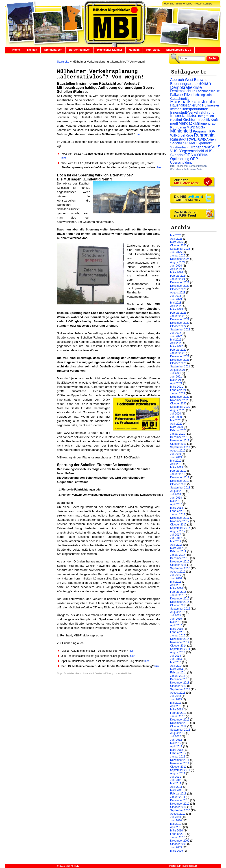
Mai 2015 (176, 622)
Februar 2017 (178, 551)
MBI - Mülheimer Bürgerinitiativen (188, 166)
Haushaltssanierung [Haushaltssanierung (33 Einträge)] (186, 105)
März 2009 (177, 851)
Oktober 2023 (178, 289)
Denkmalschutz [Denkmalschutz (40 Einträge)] (183, 91)
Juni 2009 (176, 847)
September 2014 (180, 649)
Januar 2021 (178, 393)
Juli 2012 (176, 736)
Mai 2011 (176, 783)
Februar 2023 (178, 313)
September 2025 (180, 249)
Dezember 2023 (180, 282)
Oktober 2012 (178, 726)
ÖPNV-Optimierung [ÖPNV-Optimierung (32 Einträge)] (189, 157)
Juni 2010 (176, 820)
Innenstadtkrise (123, 673)
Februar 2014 (178, 673)
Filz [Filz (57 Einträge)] (187, 95)
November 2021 (180, 360)
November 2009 (180, 841)
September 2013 (180, 689)
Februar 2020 (178, 430)
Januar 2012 (178, 757)
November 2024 (180, 259)
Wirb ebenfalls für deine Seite (186, 169)
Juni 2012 (176, 740)
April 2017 (176, 545)
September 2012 (180, 730)
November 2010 (180, 804)
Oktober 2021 (178, 363)
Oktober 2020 (178, 404)
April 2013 (176, 706)
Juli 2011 (176, 777)
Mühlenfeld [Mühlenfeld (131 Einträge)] (181, 131)
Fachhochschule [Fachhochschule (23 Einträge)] (208, 91)
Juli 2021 (176, 373)
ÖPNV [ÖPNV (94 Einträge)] (190, 155)
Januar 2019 (178, 474)
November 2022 (180, 323)
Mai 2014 (176, 662)
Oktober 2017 (178, 525)
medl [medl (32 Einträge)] (174, 123)
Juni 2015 (176, 619)
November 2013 (180, 683)
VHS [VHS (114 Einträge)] (216, 147)
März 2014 (177, 669)
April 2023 (176, 306)
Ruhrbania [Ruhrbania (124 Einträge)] (204, 135)
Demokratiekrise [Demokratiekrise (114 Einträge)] (186, 87)
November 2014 (180, 642)
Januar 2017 (178, 555)
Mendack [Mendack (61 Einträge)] (186, 123)
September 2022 (180, 330)
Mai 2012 (176, 743)
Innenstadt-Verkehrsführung (98, 673)
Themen (32, 50)
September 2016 (180, 568)
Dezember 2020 (180, 397)
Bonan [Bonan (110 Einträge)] (205, 83)
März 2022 (177, 346)
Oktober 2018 (178, 484)
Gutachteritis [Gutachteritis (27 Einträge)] (180, 99)
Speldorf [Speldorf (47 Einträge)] (205, 143)
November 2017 (180, 521)
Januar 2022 (178, 353)
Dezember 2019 (180, 437)
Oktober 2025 (178, 245)
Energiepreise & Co (179, 50)
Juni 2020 (176, 417)
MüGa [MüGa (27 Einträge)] (201, 127)
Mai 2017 (176, 541)
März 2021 (177, 387)
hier (138, 134)
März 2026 (177, 242)
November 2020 (180, 400)
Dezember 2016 (180, 558)
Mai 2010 (176, 824)
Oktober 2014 (178, 646)
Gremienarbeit (53, 50)
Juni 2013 (176, 699)
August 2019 (178, 451)
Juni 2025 (176, 252)
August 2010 (178, 814)
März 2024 (177, 272)
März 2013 (177, 710)
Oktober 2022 (178, 326)
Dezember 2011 (180, 760)
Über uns (169, 4)
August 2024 (178, 262)
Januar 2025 (178, 256)
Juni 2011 (176, 780)
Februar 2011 (178, 794)
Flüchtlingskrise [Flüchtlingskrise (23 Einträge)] (202, 95)
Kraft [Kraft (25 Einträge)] (214, 120)
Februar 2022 (178, 350)
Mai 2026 (176, 235)
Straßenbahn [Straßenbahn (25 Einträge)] (180, 147)
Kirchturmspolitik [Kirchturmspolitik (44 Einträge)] (196, 120)
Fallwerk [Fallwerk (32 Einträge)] (177, 95)
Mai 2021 (176, 380)
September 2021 (180, 367)
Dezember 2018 (180, 477)
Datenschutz (190, 866)
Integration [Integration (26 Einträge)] (206, 116)
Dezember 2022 (180, 319)
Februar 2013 (178, 713)
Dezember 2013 (180, 679)
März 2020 (177, 427)
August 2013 (178, 693)
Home (16, 50)
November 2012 (180, 723)
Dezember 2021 (180, 356)
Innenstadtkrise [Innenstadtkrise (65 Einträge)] (184, 116)
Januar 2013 (178, 716)
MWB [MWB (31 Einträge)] (191, 127)
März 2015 (177, 629)
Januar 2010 (178, 837)
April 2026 (176, 239)
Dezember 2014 (180, 639)
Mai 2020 (176, 420)
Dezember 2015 (180, 599)
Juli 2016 (176, 575)
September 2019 (180, 447)
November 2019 (180, 441)
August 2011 (178, 773)
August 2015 (178, 612)
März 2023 (177, 309)
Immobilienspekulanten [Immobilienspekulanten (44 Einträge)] (189, 109)
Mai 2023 (176, 303)
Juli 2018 (176, 494)
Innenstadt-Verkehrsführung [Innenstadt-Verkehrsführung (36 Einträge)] (192, 112)
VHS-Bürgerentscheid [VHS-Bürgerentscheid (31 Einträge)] (187, 151)
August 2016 (178, 572)
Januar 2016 (178, 595)
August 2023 (178, 293)
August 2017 (178, 531)
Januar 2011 (178, 797)
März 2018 (177, 508)
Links (189, 4)
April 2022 (176, 343)
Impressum (175, 866)
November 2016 (180, 562)
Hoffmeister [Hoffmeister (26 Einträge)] (211, 105)
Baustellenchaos (73, 673)
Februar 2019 (178, 471)
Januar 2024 (178, 279)
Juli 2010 (176, 817)
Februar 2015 (178, 632)
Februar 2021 (178, 390)
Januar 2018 (178, 514)
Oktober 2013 (178, 686)
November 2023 (180, 286)
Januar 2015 (178, 636)
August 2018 (178, 491)
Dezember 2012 (180, 720)
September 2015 (180, 609)
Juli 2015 (176, 615)
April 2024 (176, 269)
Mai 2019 (176, 461)
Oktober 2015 (178, 605)
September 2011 (180, 770)
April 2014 (176, 666)
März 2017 (177, 548)
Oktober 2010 (178, 807)
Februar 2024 (178, 276)
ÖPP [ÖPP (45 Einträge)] (194, 159)
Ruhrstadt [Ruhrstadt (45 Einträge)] (178, 139)
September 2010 (180, 810)
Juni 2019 (176, 457)
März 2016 (177, 588)
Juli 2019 (176, 454)
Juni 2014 (176, 659)
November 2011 (180, 763)
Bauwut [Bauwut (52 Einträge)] (200, 80)
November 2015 (180, 602)
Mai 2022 (176, 340)
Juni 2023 (176, 299)
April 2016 (176, 585)
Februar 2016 (178, 592)
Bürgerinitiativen (80, 50)
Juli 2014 (176, 656)
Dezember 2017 (180, 518)
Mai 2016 (176, 582)
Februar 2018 (178, 511)
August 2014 (178, 652)
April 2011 (176, 787)
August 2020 (178, 410)
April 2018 (176, 504)
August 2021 (178, 370)
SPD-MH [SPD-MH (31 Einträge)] (190, 143)
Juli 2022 (176, 333)
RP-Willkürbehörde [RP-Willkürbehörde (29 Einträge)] (193, 133)
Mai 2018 (176, 501)
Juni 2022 (176, 336)
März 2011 (177, 790)
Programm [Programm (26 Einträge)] (201, 131)
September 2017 (180, 528)
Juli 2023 (176, 296)
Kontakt (208, 4)
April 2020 (176, 424)
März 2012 (177, 750)
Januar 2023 (178, 316)
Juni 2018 (176, 498)
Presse (198, 4)
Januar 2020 (178, 434)
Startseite (63, 62)
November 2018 (180, 481)
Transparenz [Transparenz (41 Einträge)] (200, 147)
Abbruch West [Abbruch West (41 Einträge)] (182, 80)
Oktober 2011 (178, 767)
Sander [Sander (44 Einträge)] (176, 143)
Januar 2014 (178, 676)
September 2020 (180, 407)
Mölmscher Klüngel (110, 50)
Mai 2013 (176, 703)
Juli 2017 (176, 535)
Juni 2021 (176, 377)
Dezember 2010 (180, 800)
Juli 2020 (176, 414)
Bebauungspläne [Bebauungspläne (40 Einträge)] (184, 84)
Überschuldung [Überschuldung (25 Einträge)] (181, 163)
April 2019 (176, 464)
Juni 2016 (176, 578)
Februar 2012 (178, 753)
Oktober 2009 (178, 844)
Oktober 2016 (178, 565)
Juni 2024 (176, 266)
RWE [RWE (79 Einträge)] (192, 139)
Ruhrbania (153, 50)
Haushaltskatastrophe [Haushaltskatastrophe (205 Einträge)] (193, 102)
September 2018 (180, 488)
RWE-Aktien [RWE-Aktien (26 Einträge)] (206, 139)
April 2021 (176, 383)
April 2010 (176, 827)
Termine (180, 4)
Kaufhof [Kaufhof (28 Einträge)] (176, 120)
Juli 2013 (176, 696)
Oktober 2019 (178, 444)
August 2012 (178, 733)
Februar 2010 (178, 834)
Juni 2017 (176, 538)
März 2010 (177, 831)
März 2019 (177, 467)
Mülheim (134, 50)
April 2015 (176, 625)
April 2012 (176, 746)
